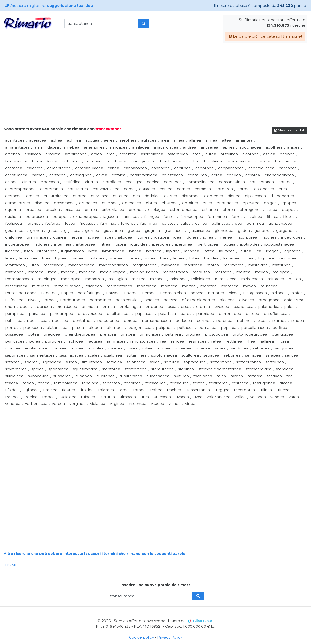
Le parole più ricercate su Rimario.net (265, 36)
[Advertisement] (155, 85)
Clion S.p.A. (203, 621)
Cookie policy (141, 637)
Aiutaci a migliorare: (49, 5)
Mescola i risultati (290, 130)
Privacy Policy (170, 637)
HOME (11, 565)
